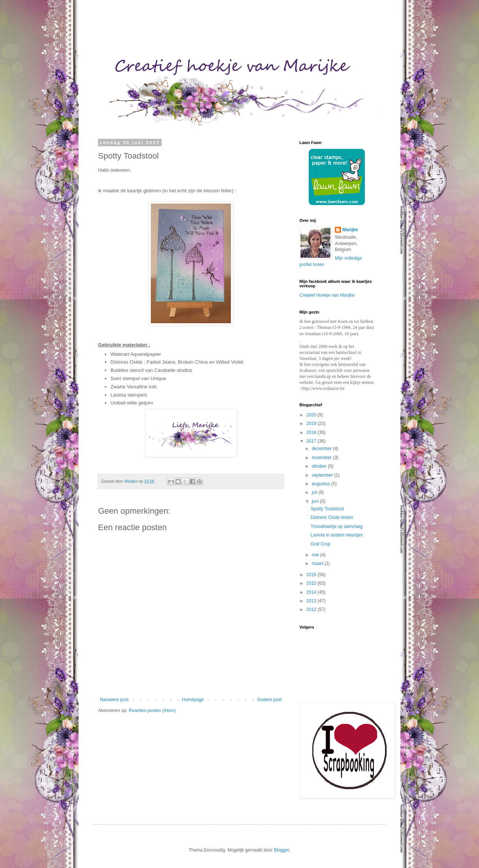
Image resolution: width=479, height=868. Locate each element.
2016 (312, 575)
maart (318, 563)
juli (315, 492)
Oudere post (269, 700)
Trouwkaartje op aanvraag (337, 526)
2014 (312, 592)
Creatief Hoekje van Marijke (327, 295)
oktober (320, 466)
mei (316, 555)
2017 (312, 441)
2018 (312, 433)
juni (316, 501)
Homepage (193, 700)
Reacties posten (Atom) (152, 710)
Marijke (350, 230)
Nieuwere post (114, 700)
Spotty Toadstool (327, 509)
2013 (312, 601)
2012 (312, 609)
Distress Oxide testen (332, 517)
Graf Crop (321, 544)
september (323, 475)
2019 (312, 424)
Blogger (282, 850)
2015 (312, 583)
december (322, 449)
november (322, 458)
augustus (321, 484)
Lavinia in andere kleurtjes (337, 535)
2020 (312, 415)
